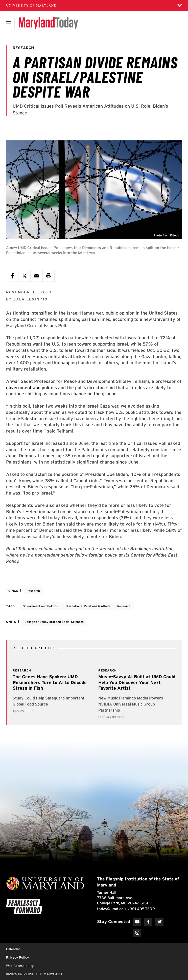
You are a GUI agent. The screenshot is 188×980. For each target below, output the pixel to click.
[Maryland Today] (48, 23)
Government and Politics (40, 606)
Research (33, 591)
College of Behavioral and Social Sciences (54, 622)
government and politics (31, 388)
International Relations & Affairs (87, 606)
